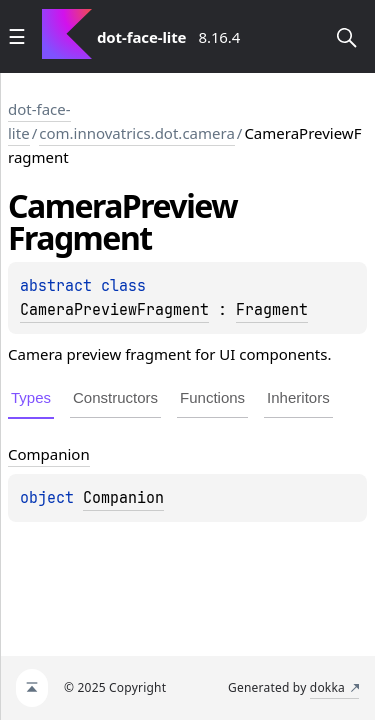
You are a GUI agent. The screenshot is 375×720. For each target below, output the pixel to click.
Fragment (272, 310)
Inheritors (298, 397)
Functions (212, 397)
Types (31, 397)
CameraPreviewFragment (114, 310)
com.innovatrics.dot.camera (137, 133)
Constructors (115, 397)
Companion (123, 498)
